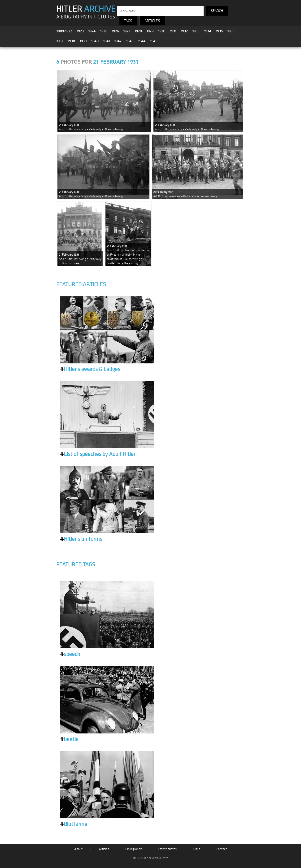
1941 (107, 41)
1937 (60, 41)
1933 (196, 31)
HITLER (86, 9)
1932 (184, 31)
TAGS (128, 21)
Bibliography (133, 849)
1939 (83, 41)
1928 (138, 31)
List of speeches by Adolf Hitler (98, 454)
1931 (173, 31)
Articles (104, 849)
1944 (142, 41)
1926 (115, 31)
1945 (154, 41)
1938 (71, 41)
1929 (150, 31)
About (78, 849)
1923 (80, 31)
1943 (130, 41)
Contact (222, 849)
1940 (95, 41)
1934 (208, 31)
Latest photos (167, 849)
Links (196, 849)
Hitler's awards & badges (90, 369)
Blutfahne (74, 824)
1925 (104, 31)
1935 (219, 31)
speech (70, 654)
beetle (69, 739)
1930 (162, 31)
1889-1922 (64, 31)
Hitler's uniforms (81, 539)
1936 (231, 31)
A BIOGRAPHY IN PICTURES (86, 17)
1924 (92, 31)
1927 (127, 31)
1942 (118, 41)
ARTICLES (152, 21)
